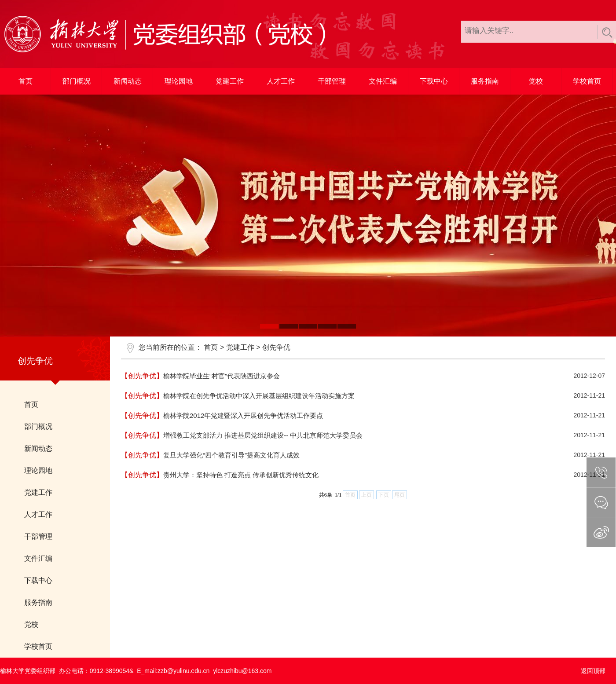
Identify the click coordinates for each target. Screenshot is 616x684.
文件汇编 (383, 81)
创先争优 (276, 347)
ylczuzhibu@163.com (242, 671)
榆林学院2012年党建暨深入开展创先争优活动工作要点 (243, 415)
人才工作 (281, 81)
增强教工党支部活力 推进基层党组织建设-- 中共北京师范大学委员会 (263, 435)
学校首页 (587, 81)
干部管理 (332, 81)
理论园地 (179, 81)
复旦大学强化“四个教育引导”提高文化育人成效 (231, 455)
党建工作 (230, 81)
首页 (26, 81)
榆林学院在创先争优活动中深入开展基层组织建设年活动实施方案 (259, 396)
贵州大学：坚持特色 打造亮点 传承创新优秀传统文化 (241, 475)
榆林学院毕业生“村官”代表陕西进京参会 (222, 376)
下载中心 (434, 81)
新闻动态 (128, 81)
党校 (536, 81)
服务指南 (485, 81)
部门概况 (77, 81)
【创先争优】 (142, 376)
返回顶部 (593, 671)
